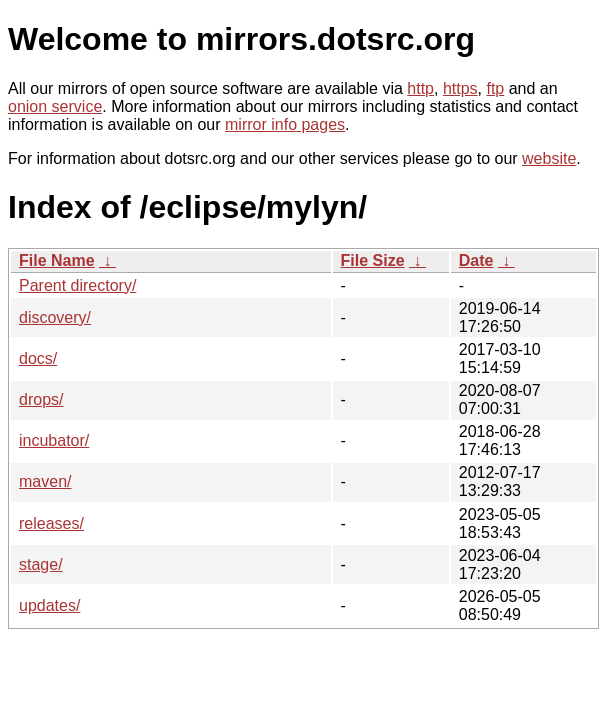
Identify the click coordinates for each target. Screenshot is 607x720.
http (420, 88)
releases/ (51, 523)
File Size (373, 260)
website (549, 158)
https (460, 88)
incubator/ (54, 440)
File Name (57, 260)
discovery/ (55, 317)
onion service (55, 106)
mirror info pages (285, 124)
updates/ (49, 605)
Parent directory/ (77, 285)
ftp (495, 88)
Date (476, 260)
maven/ (45, 481)
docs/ (38, 358)
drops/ (41, 399)
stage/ (41, 564)
